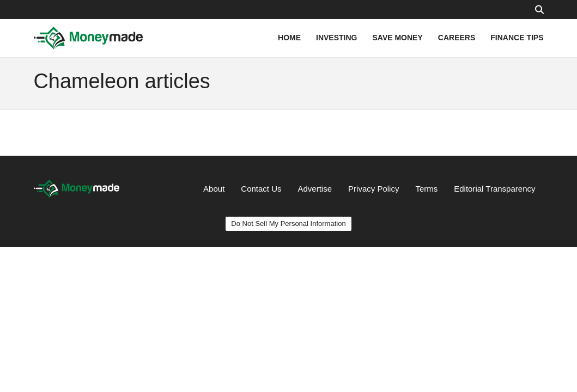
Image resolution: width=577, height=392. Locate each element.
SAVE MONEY (397, 38)
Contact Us (261, 189)
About (214, 189)
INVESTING (336, 38)
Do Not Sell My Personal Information (288, 223)
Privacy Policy (373, 189)
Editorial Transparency (494, 189)
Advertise (315, 189)
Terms (426, 189)
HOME (289, 38)
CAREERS (457, 38)
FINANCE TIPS (517, 38)
